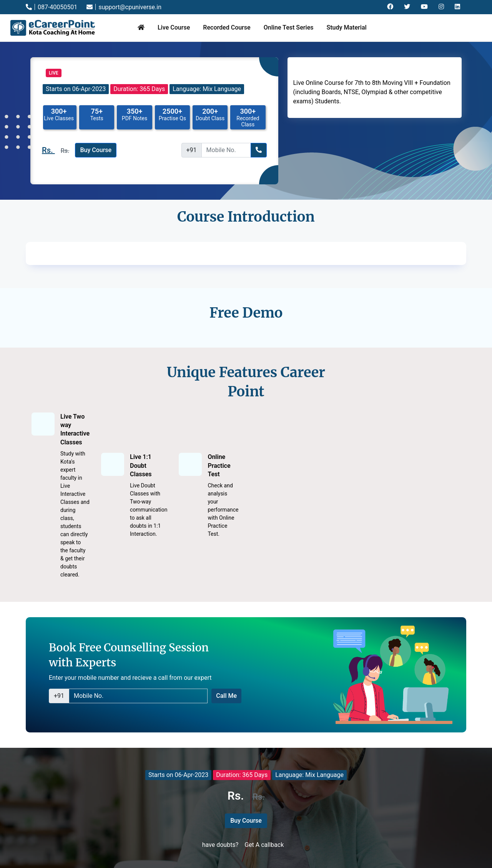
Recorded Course (227, 27)
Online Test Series (289, 27)
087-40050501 (52, 7)
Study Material (346, 27)
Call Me (226, 696)
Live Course (174, 27)
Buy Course (96, 150)
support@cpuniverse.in (124, 7)
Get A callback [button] (264, 845)
